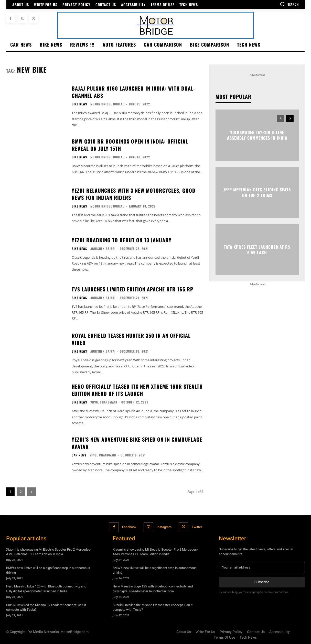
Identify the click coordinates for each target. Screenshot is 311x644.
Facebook (128, 527)
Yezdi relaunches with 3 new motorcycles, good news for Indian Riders (134, 194)
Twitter (197, 527)
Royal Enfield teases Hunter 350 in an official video (131, 339)
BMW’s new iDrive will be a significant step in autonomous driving (48, 570)
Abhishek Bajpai (103, 249)
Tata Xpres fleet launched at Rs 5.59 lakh (257, 250)
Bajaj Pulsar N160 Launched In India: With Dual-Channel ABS (133, 92)
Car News (79, 455)
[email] (262, 567)
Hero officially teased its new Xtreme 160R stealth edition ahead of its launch (137, 390)
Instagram (164, 527)
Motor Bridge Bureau (108, 104)
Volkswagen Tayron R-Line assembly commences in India (257, 135)
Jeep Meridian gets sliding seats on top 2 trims (257, 192)
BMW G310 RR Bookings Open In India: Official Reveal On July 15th (130, 145)
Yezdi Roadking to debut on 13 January (122, 240)
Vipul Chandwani (104, 402)
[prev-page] (281, 118)
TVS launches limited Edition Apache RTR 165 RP (132, 289)
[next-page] (290, 118)
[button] (289, 4)
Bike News (79, 104)
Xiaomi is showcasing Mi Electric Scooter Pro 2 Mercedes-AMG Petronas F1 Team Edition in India (49, 552)
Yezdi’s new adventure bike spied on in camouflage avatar (137, 443)
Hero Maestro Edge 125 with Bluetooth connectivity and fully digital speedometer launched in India (46, 589)
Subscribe (262, 582)
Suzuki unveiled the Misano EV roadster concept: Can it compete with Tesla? (46, 607)
